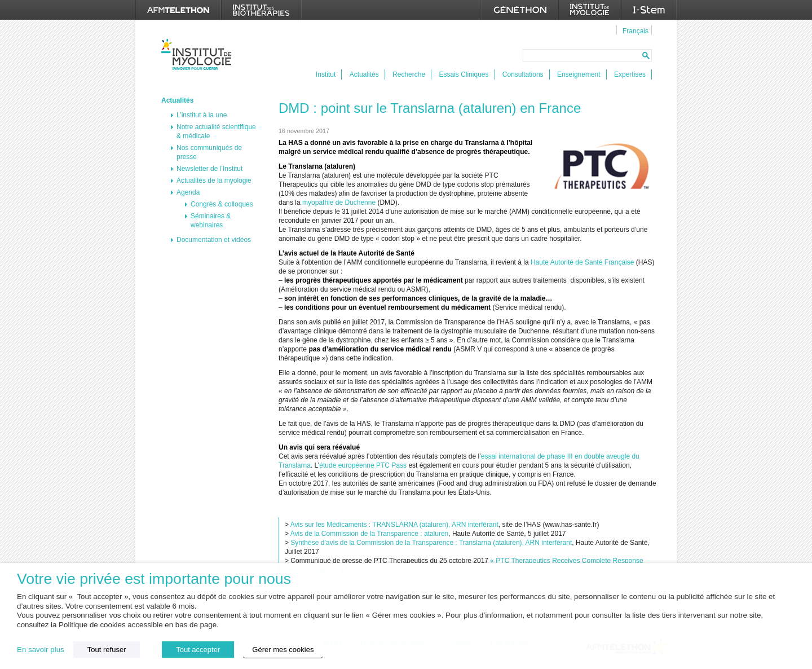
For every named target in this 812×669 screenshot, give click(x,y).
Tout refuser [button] (107, 650)
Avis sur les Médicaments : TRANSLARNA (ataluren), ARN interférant (394, 525)
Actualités (364, 74)
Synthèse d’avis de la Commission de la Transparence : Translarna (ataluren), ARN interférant (431, 543)
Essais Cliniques (464, 74)
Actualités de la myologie (214, 181)
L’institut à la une (202, 115)
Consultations (523, 74)
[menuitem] (634, 30)
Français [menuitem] (636, 31)
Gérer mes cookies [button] (283, 650)
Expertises (630, 74)
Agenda (188, 192)
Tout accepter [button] (198, 650)
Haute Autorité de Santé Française (582, 262)
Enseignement (579, 74)
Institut (326, 74)
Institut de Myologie (199, 54)
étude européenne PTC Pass (363, 465)
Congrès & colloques (222, 204)
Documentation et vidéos (214, 240)
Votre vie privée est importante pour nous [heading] (154, 579)
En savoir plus (41, 650)
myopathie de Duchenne (339, 203)
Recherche (409, 74)
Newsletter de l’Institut (209, 169)
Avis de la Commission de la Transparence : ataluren (370, 534)
